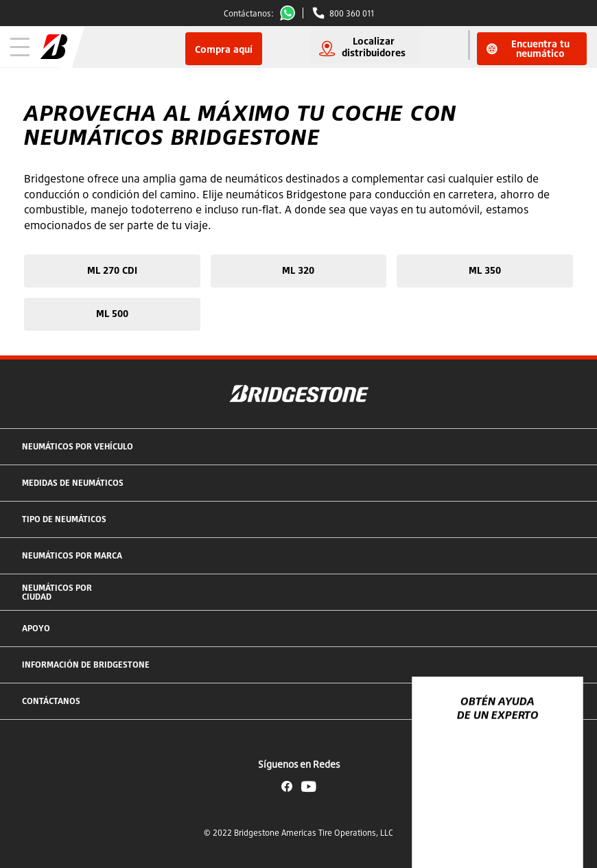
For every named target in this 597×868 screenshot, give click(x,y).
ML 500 (112, 313)
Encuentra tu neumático (528, 48)
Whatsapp (291, 13)
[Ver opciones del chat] (557, 818)
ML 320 (298, 270)
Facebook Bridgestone (287, 786)
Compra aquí (224, 49)
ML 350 (485, 270)
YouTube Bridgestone (309, 786)
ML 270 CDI (112, 270)
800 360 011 (352, 13)
